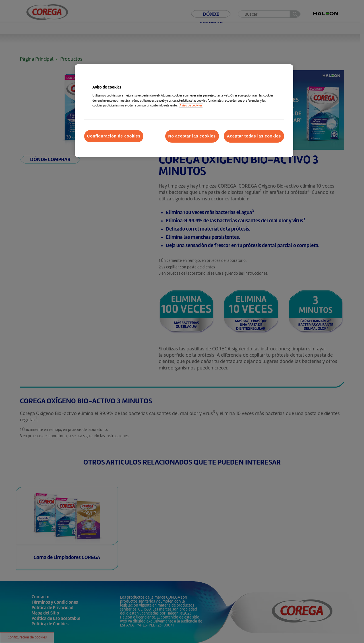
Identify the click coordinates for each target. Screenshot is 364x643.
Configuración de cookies (114, 136)
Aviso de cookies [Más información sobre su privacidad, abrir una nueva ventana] (191, 106)
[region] (184, 111)
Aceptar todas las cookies (254, 136)
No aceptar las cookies (192, 136)
